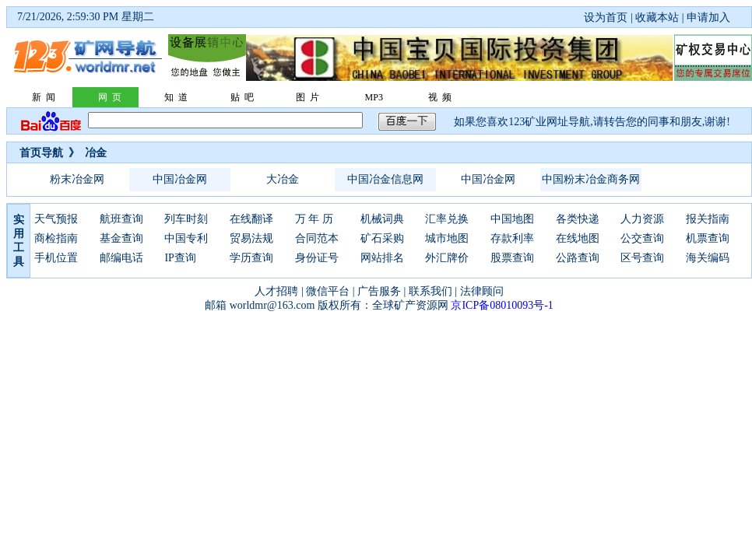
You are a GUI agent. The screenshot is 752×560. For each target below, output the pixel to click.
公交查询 (642, 238)
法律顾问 (482, 291)
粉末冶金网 (77, 179)
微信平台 (328, 291)
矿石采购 (382, 238)
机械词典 (382, 219)
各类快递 (578, 219)
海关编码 (708, 258)
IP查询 (180, 258)
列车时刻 (186, 219)
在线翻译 (251, 219)
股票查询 (512, 258)
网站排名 (382, 258)
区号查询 (642, 258)
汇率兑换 (447, 219)
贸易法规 (251, 238)
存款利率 (512, 238)
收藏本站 (657, 17)
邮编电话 (121, 258)
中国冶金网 (180, 179)
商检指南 (56, 238)
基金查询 (121, 238)
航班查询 (121, 219)
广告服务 (379, 291)
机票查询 (708, 238)
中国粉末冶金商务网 (591, 179)
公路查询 (578, 258)
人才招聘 (276, 291)
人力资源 (642, 219)
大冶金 (283, 179)
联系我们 (430, 291)
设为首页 (606, 17)
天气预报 (56, 219)
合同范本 (317, 238)
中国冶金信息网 (385, 179)
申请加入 (708, 17)
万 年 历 (314, 219)
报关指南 (708, 219)
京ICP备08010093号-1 (502, 305)
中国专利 (186, 238)
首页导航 (41, 153)
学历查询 (251, 258)
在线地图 (578, 238)
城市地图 (447, 238)
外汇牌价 (447, 258)
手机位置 (56, 258)
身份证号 (317, 258)
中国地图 (512, 219)
